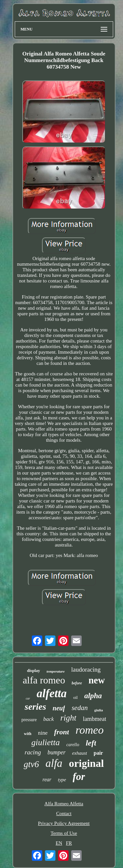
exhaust (80, 753)
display (33, 670)
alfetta (52, 693)
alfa (54, 763)
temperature (56, 671)
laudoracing (86, 669)
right (68, 718)
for (79, 777)
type (62, 780)
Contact (64, 813)
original (86, 763)
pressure (29, 720)
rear (47, 779)
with (28, 734)
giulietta (46, 742)
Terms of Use (64, 833)
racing (33, 752)
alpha (93, 696)
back (49, 719)
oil (75, 697)
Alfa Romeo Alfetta (64, 804)
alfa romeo (44, 680)
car (28, 698)
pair (98, 753)
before (77, 683)
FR (69, 843)
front (61, 732)
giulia (98, 710)
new (97, 680)
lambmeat (95, 719)
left (91, 743)
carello (73, 745)
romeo (90, 730)
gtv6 (31, 764)
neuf (59, 708)
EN (59, 843)
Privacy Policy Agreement (64, 823)
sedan (80, 708)
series (35, 707)
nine (43, 733)
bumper (57, 752)
